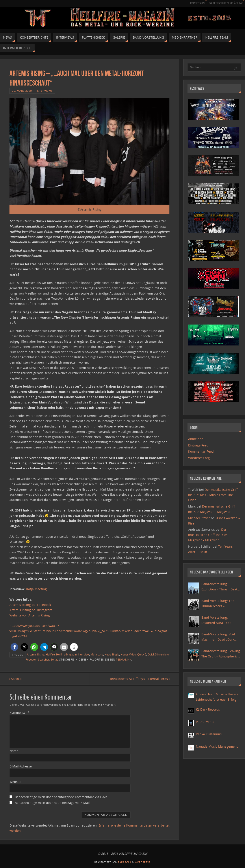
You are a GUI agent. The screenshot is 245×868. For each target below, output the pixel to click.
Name (14, 751)
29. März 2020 (22, 91)
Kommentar (19, 713)
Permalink (124, 659)
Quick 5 (142, 654)
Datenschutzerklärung (225, 3)
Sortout (16, 679)
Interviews (45, 91)
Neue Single (112, 654)
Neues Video (128, 654)
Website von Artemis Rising (30, 615)
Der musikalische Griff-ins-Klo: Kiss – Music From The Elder (213, 495)
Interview (84, 654)
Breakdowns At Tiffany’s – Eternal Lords (139, 679)
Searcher (44, 659)
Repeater (31, 659)
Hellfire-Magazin (66, 654)
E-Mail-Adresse (21, 766)
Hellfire (50, 654)
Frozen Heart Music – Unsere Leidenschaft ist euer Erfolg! (217, 697)
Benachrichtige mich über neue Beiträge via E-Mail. (53, 803)
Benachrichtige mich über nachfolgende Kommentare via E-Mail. (62, 797)
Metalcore (97, 654)
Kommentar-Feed (201, 451)
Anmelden (196, 439)
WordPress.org (199, 458)
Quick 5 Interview (158, 654)
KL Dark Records (208, 709)
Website (15, 782)
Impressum (196, 3)
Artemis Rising (36, 654)
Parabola (125, 863)
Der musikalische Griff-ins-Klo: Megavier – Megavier (208, 535)
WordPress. (143, 863)
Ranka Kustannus (209, 734)
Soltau (55, 659)
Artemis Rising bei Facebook (30, 605)
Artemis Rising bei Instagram (31, 610)
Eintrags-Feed (198, 445)
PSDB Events (205, 722)
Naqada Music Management (217, 746)
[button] (14, 647)
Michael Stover (199, 518)
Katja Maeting (36, 589)
